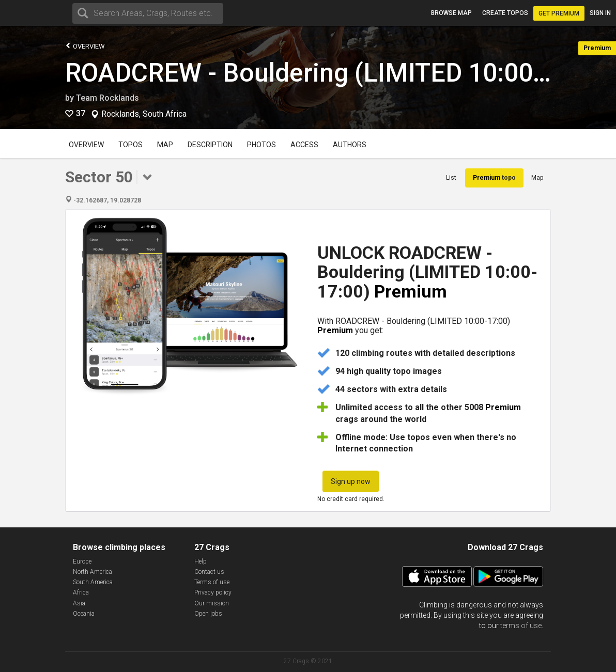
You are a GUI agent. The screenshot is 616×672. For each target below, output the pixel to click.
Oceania (84, 614)
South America (93, 582)
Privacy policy (213, 592)
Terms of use (212, 582)
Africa (81, 592)
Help (201, 561)
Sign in (600, 13)
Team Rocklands (107, 98)
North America (93, 572)
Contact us (209, 572)
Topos (130, 145)
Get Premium (559, 13)
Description (210, 145)
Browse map (451, 13)
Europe (82, 561)
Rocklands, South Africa (144, 114)
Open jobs (208, 614)
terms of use (521, 626)
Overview (85, 46)
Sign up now (351, 481)
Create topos (505, 13)
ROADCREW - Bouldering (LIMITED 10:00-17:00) (340, 73)
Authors (350, 145)
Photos (261, 145)
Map (165, 145)
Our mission (212, 603)
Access (304, 145)
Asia (79, 603)
